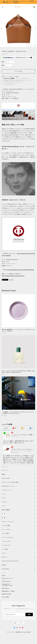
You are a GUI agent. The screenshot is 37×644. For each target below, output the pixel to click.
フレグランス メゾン (7, 490)
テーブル (4, 502)
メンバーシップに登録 (9, 78)
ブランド (4, 553)
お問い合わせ (5, 588)
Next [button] (35, 28)
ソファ (6, 494)
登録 (29, 614)
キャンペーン (5, 470)
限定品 (4, 474)
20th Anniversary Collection (10, 561)
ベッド (4, 506)
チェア (4, 498)
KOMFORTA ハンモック (8, 486)
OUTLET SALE (6, 478)
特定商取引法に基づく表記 (21, 632)
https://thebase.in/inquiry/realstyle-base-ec (13, 276)
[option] (18, 28)
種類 (3, 62)
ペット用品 (5, 549)
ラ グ (4, 514)
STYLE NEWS (5, 569)
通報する (12, 280)
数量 (3, 65)
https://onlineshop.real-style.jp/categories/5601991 (20, 270)
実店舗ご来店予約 (6, 594)
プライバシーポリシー (11, 632)
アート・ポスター (11, 530)
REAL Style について (7, 578)
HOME (4, 576)
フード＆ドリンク (6, 545)
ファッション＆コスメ (8, 537)
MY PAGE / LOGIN (8, 585)
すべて (6, 428)
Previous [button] (2, 28)
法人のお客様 (5, 597)
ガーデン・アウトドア (8, 522)
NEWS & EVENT (6, 581)
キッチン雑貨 (10, 533)
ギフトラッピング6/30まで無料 (10, 482)
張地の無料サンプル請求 (8, 591)
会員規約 (29, 632)
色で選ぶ (4, 565)
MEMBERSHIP (6, 584)
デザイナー (5, 557)
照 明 (4, 518)
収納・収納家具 (11, 510)
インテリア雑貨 (10, 526)
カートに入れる (18, 71)
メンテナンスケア (6, 541)
